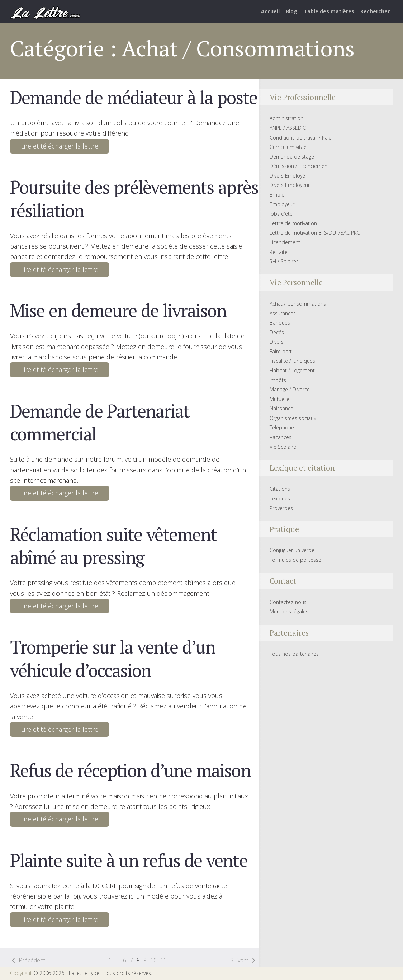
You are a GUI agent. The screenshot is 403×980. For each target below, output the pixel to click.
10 (153, 960)
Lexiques (280, 498)
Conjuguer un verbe (292, 550)
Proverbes (281, 508)
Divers (277, 342)
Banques (280, 323)
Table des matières (329, 11)
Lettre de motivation (293, 223)
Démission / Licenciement (299, 166)
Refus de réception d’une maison (130, 770)
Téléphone (282, 427)
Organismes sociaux (293, 418)
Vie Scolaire (283, 447)
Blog (291, 11)
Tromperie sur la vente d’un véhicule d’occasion (113, 658)
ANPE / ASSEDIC (288, 128)
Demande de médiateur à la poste (134, 97)
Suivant (239, 960)
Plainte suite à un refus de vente (129, 860)
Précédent (32, 960)
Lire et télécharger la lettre (60, 146)
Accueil (270, 11)
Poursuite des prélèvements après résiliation (134, 198)
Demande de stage (292, 157)
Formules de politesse (295, 560)
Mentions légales (289, 611)
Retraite (279, 252)
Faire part (281, 351)
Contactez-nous (288, 602)
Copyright (21, 973)
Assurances (283, 313)
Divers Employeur (290, 185)
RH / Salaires (284, 261)
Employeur (282, 204)
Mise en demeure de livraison (118, 310)
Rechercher (375, 11)
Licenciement (285, 242)
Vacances (281, 437)
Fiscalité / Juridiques (292, 361)
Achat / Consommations (298, 304)
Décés (277, 332)
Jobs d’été (281, 214)
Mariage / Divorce (290, 389)
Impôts (278, 380)
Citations (280, 489)
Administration (286, 118)
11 (163, 960)
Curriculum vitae (288, 147)
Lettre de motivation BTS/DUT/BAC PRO (315, 233)
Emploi (278, 195)
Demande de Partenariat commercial (100, 422)
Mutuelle (279, 399)
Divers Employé (287, 176)
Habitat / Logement (292, 370)
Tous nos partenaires (294, 654)
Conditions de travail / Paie (301, 138)
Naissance (281, 408)
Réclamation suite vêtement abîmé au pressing (113, 546)
